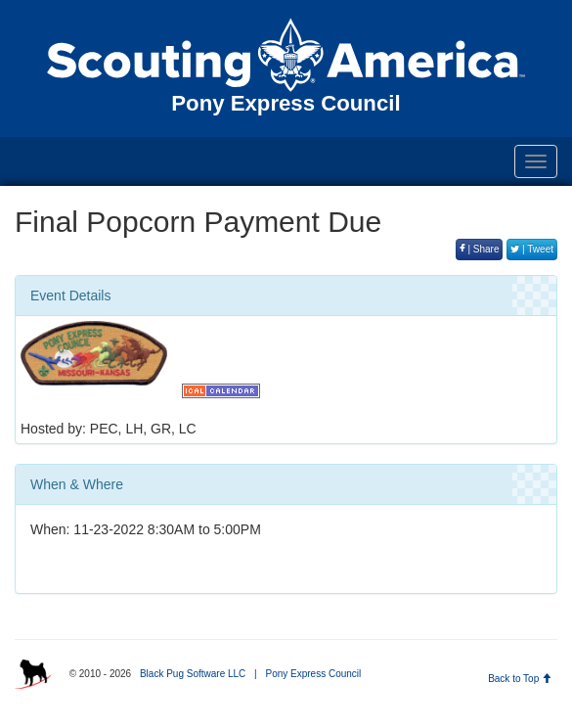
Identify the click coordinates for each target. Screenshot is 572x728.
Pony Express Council (313, 674)
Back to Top (520, 679)
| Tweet (532, 249)
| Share (480, 249)
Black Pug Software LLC (193, 674)
